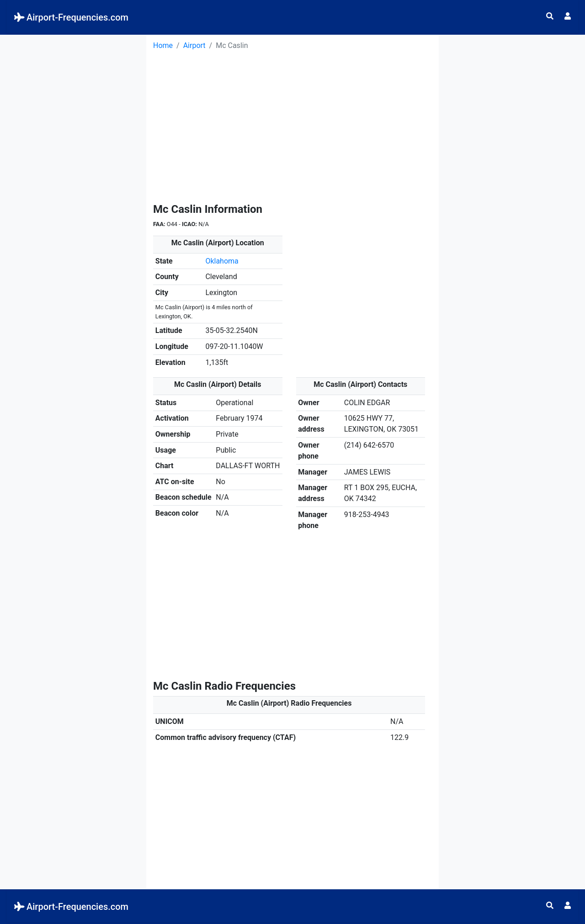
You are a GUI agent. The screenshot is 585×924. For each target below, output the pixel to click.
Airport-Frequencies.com (71, 17)
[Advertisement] (73, 172)
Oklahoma (222, 261)
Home (163, 45)
